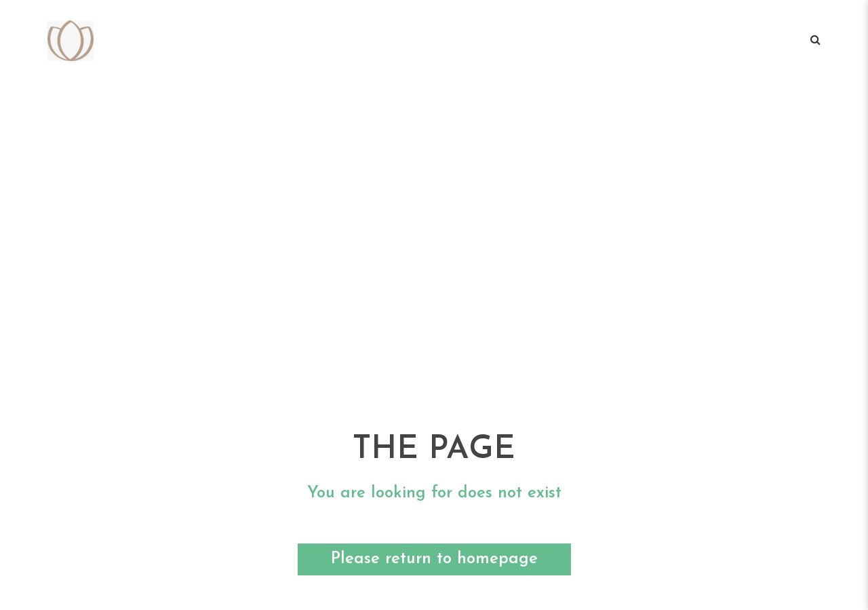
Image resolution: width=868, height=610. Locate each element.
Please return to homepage (434, 559)
